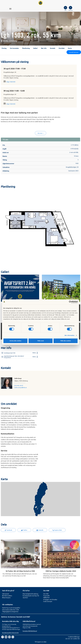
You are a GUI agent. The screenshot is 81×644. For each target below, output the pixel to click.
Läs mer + (41, 133)
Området (62, 48)
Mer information (70, 335)
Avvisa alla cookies (15, 341)
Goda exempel (48, 601)
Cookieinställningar (74, 637)
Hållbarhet (46, 597)
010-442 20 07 (19, 385)
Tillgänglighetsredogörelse (10, 611)
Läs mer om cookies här (73, 639)
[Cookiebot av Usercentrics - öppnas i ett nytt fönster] (70, 302)
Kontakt (53, 48)
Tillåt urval (41, 341)
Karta (70, 48)
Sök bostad (5, 594)
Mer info (44, 48)
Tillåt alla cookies (66, 341)
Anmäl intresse (74, 52)
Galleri (35, 48)
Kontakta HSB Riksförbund (30, 631)
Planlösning (26, 48)
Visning (4, 48)
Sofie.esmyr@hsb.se (21, 387)
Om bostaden (14, 48)
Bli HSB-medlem (7, 596)
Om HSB (46, 594)
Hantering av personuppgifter (11, 608)
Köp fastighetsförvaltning (30, 594)
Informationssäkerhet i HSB (10, 610)
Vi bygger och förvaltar (50, 599)
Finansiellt (46, 596)
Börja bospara (6, 597)
